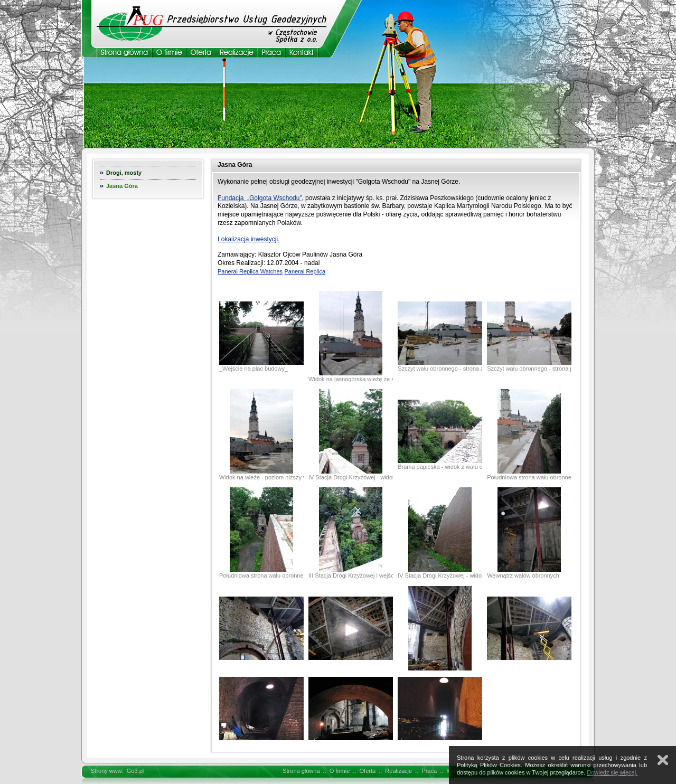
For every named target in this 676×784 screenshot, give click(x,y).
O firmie (340, 771)
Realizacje (398, 771)
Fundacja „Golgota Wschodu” (260, 198)
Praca (429, 771)
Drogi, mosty (124, 173)
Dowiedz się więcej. (612, 772)
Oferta (368, 771)
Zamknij (663, 760)
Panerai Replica (305, 271)
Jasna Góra (122, 186)
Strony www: (107, 771)
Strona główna (301, 771)
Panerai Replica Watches (250, 271)
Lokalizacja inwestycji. (248, 239)
